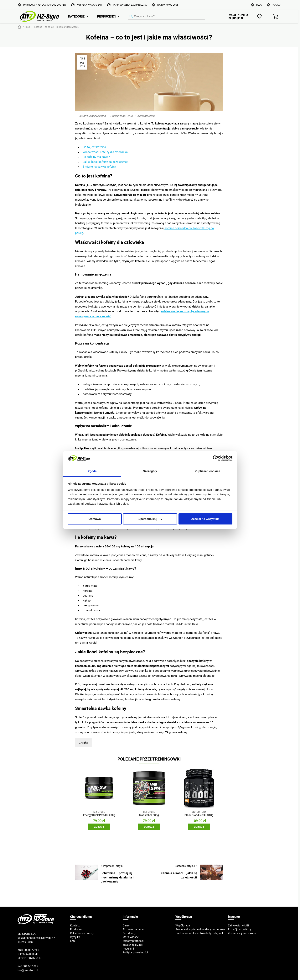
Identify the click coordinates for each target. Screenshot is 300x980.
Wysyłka (75, 937)
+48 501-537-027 (28, 966)
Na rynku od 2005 (168, 5)
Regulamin (129, 949)
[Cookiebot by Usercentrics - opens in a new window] (216, 458)
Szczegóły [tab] (150, 471)
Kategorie (76, 16)
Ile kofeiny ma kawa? (96, 157)
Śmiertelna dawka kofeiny (99, 167)
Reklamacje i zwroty (82, 933)
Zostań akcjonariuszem (242, 933)
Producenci (106, 16)
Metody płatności (133, 941)
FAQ (73, 941)
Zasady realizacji (133, 945)
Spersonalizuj (150, 519)
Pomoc (277, 5)
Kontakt (75, 925)
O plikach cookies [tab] (208, 471)
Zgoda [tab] (92, 471)
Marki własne (131, 937)
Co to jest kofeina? (95, 147)
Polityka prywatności (135, 952)
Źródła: (83, 743)
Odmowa (95, 519)
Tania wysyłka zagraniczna (130, 5)
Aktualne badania (133, 929)
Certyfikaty (129, 933)
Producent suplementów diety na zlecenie (200, 929)
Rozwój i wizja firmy (240, 929)
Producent (76, 929)
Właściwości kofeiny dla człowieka (105, 152)
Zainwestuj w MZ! (238, 925)
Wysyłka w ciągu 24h (89, 5)
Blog (259, 5)
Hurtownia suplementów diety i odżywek (199, 933)
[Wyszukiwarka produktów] (167, 17)
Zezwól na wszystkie (205, 519)
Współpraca (183, 925)
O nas (126, 925)
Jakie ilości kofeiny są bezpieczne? (105, 162)
